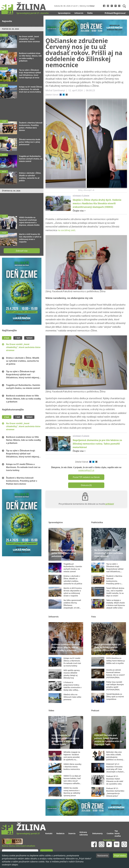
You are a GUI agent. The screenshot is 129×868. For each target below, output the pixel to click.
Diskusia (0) (86, 485)
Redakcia (60, 833)
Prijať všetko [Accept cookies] (120, 856)
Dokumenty (98, 833)
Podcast (95, 711)
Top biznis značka (118, 833)
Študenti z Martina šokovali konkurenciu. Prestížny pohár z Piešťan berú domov (22, 481)
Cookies (110, 833)
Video (51, 711)
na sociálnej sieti (66, 230)
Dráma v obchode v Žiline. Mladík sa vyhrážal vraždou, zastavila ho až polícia (23, 361)
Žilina (31, 7)
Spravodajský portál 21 (28, 833)
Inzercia (72, 833)
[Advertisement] (22, 108)
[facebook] (61, 95)
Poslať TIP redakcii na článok (86, 477)
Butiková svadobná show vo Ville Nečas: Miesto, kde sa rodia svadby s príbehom (23, 399)
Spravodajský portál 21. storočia (33, 13)
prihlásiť (110, 504)
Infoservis (79, 13)
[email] (67, 95)
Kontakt (49, 833)
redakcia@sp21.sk (86, 470)
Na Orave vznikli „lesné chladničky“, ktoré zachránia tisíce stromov (23, 347)
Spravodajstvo (64, 13)
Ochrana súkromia (84, 833)
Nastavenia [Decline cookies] (103, 856)
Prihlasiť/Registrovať (115, 13)
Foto (94, 617)
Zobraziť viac (22, 251)
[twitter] (64, 95)
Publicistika (97, 522)
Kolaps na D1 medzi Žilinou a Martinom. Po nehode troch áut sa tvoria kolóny (23, 467)
